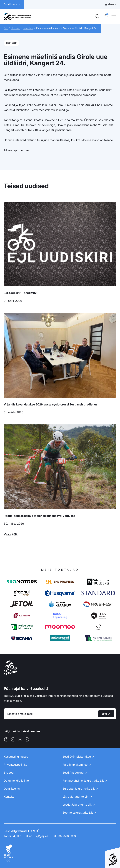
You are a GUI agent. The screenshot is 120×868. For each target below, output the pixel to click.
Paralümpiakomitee (75, 765)
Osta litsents (12, 789)
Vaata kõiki (11, 534)
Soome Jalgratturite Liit (78, 813)
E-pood (9, 773)
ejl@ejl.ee (42, 836)
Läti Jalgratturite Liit (75, 797)
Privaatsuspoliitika (15, 765)
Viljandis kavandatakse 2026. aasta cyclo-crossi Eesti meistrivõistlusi (51, 404)
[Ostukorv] (106, 16)
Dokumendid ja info (16, 781)
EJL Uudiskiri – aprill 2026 (21, 293)
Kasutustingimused (16, 757)
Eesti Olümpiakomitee (77, 757)
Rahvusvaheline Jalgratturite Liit (83, 781)
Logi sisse (108, 4)
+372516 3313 (67, 836)
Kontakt (9, 797)
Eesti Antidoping (73, 773)
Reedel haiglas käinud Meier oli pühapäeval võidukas (39, 516)
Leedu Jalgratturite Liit (77, 805)
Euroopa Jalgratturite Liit (79, 789)
